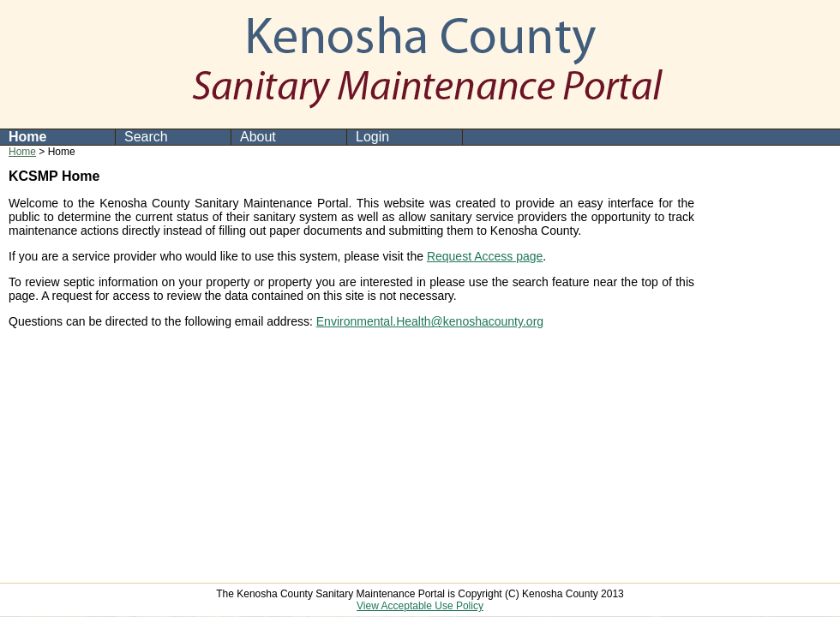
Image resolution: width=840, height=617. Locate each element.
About (258, 137)
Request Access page (485, 256)
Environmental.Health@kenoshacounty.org (430, 321)
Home (27, 137)
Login (372, 137)
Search (146, 137)
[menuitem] (58, 137)
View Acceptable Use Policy (420, 606)
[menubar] (231, 137)
